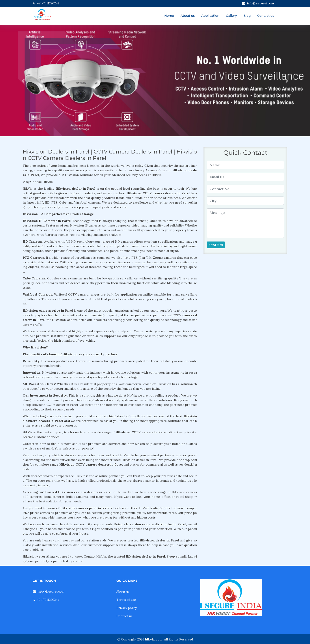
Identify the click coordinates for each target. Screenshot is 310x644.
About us (188, 16)
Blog (247, 16)
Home (169, 16)
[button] (23, 81)
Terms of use (126, 600)
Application (210, 16)
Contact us (266, 16)
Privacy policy (127, 608)
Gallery (231, 16)
